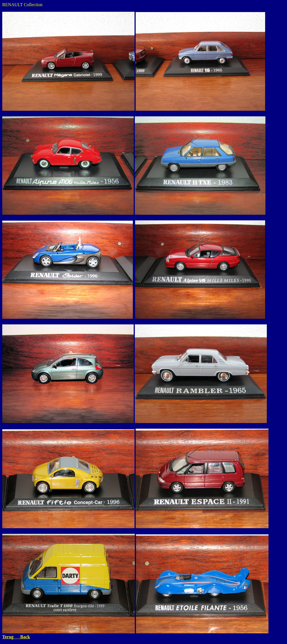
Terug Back (16, 637)
